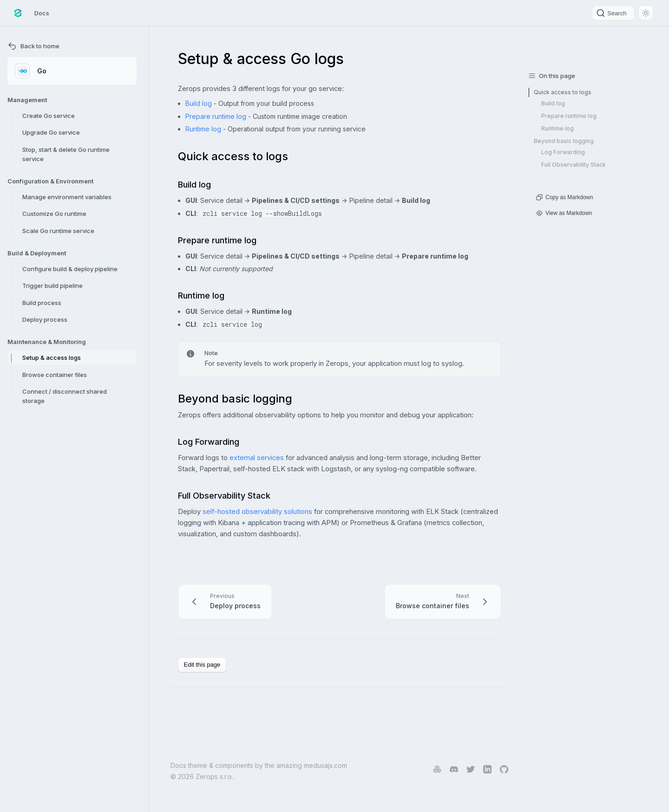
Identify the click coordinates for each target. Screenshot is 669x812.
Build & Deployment (37, 253)
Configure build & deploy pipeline (70, 269)
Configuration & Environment (50, 181)
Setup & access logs (52, 357)
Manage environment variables (67, 197)
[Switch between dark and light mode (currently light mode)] (646, 13)
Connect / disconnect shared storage (65, 396)
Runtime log (203, 129)
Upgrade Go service (51, 132)
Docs (42, 13)
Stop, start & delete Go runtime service (66, 154)
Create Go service (49, 116)
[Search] (613, 13)
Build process (42, 303)
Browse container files (55, 375)
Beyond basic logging (564, 141)
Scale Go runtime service (58, 231)
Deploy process (45, 319)
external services (257, 458)
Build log (199, 103)
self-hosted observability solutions (257, 512)
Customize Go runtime (54, 214)
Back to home (33, 46)
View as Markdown (564, 213)
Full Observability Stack (574, 165)
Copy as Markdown (565, 197)
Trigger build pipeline (52, 286)
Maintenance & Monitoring (47, 342)
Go (31, 71)
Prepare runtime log (216, 116)
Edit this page (202, 665)
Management (27, 100)
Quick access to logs (563, 92)
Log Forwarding (563, 152)
